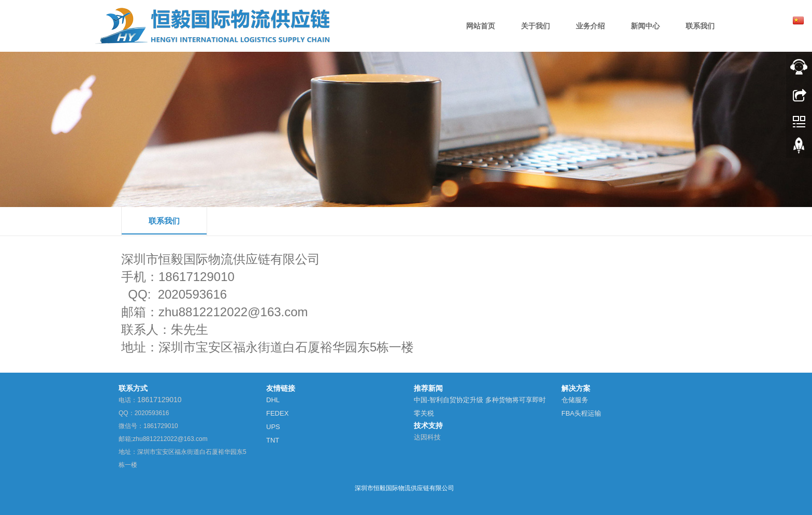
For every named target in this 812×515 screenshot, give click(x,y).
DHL (273, 400)
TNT (273, 440)
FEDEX (277, 413)
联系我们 (164, 221)
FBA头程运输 (581, 413)
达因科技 (427, 437)
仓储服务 (575, 400)
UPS (273, 427)
